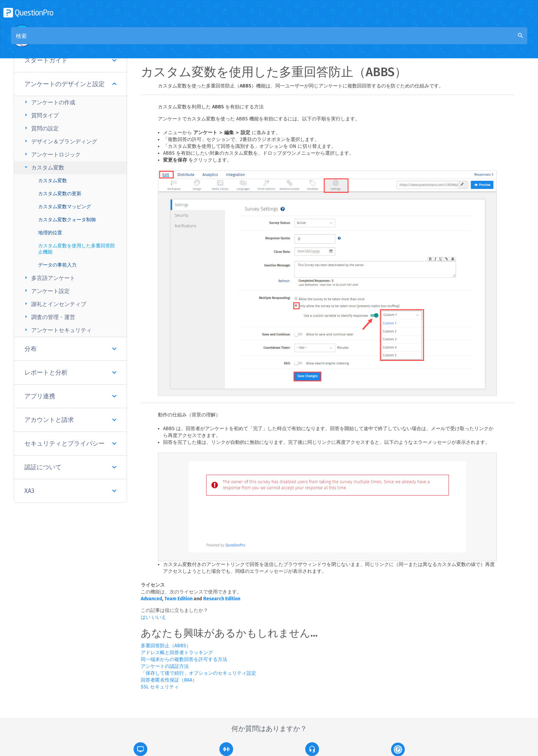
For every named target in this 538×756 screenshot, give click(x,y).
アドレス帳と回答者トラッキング (177, 653)
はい (146, 617)
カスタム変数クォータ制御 (67, 220)
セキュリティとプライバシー (70, 444)
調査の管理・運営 (49, 317)
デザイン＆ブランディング (60, 141)
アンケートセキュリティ (57, 330)
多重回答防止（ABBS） (166, 646)
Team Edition (179, 599)
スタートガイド (70, 60)
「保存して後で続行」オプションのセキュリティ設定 (198, 673)
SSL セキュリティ (160, 687)
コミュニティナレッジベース (212, 42)
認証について (70, 467)
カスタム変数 (43, 167)
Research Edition (222, 599)
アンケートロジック (52, 154)
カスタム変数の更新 (60, 194)
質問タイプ (41, 115)
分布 (70, 349)
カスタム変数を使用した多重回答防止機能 (77, 249)
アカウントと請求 (70, 420)
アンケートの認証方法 (165, 666)
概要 (163, 42)
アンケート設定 (46, 291)
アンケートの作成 (49, 102)
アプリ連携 (70, 396)
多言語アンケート (49, 278)
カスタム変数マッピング (65, 207)
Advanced (151, 599)
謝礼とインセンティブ (54, 304)
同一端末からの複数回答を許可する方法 (184, 659)
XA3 (70, 491)
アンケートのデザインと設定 (70, 84)
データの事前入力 (57, 265)
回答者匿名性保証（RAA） (169, 680)
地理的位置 (50, 233)
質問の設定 (41, 128)
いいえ (159, 617)
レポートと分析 (70, 373)
